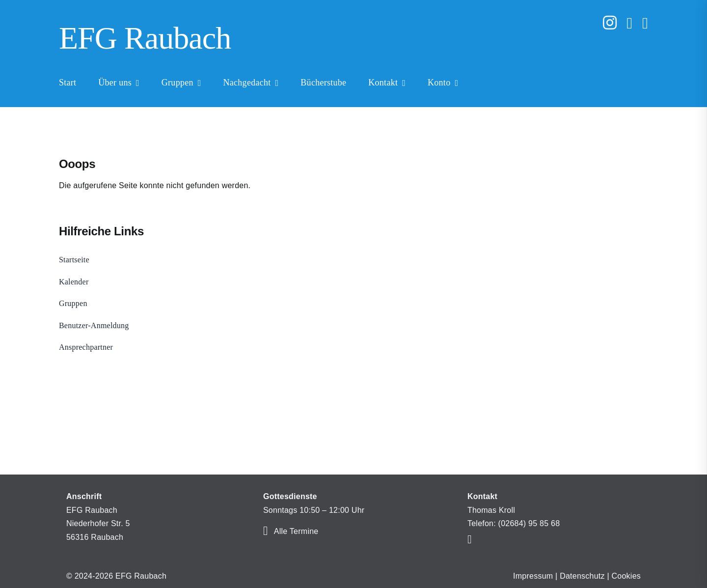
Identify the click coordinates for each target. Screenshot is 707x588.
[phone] (645, 23)
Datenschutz (582, 576)
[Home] (292, 40)
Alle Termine (296, 531)
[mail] (629, 23)
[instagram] (610, 23)
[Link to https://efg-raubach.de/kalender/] (265, 531)
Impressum (533, 576)
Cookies (626, 576)
